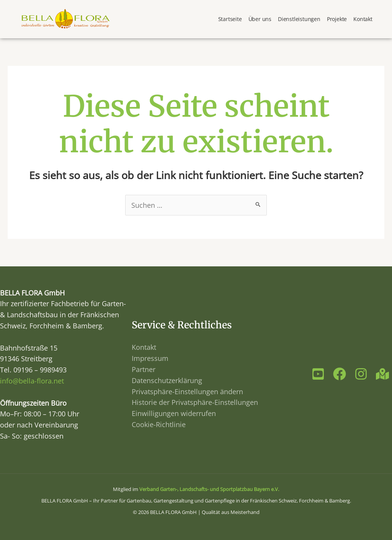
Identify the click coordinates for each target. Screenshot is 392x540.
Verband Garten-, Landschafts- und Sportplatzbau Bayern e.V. (209, 489)
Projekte (337, 19)
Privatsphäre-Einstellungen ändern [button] (187, 392)
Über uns (260, 19)
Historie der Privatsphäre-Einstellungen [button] (195, 402)
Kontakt (363, 19)
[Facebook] (340, 374)
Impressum (150, 358)
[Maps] (382, 374)
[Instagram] (361, 374)
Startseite (230, 19)
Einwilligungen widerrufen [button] (174, 413)
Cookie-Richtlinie (159, 424)
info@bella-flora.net (32, 381)
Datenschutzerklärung (167, 380)
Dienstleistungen (299, 19)
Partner (144, 369)
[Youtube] (318, 374)
